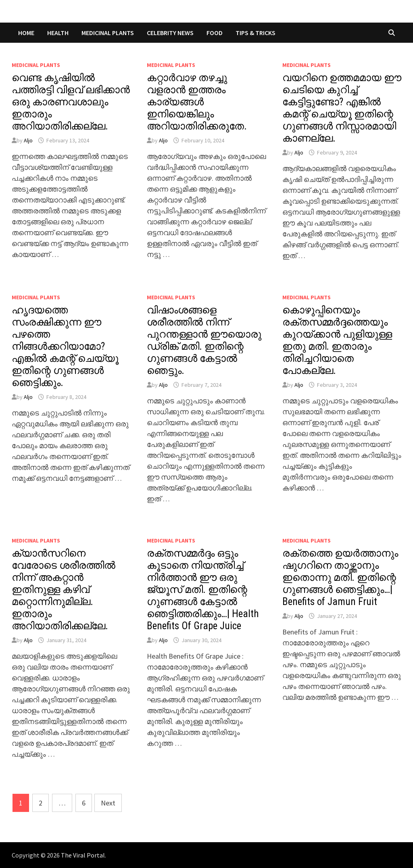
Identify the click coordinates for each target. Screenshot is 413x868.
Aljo (28, 140)
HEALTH (58, 33)
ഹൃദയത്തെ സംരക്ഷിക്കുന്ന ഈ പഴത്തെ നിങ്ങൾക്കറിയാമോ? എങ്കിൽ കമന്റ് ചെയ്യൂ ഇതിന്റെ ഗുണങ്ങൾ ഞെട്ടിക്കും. (65, 346)
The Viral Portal (83, 855)
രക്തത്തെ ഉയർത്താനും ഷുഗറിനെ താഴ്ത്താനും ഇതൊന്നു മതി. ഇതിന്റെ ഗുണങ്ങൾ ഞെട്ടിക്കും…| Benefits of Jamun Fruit (340, 577)
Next (108, 803)
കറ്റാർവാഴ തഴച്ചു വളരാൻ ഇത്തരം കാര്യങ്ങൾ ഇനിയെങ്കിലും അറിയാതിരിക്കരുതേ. (197, 102)
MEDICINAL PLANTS (108, 33)
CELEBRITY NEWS (170, 33)
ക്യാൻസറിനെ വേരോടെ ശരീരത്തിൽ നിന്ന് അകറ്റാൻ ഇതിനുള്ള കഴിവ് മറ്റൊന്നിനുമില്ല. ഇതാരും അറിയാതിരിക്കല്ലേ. (64, 589)
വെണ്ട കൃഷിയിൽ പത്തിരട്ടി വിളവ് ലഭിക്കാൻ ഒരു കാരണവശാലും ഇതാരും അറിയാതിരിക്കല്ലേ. (71, 102)
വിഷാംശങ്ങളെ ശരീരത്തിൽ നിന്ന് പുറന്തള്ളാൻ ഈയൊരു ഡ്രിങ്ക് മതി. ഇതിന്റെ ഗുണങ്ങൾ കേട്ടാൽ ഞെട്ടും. (204, 340)
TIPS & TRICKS (256, 33)
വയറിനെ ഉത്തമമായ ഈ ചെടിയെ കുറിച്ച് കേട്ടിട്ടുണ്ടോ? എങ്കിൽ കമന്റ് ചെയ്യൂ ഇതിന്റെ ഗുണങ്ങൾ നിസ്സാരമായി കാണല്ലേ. (342, 108)
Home (26, 33)
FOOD (215, 33)
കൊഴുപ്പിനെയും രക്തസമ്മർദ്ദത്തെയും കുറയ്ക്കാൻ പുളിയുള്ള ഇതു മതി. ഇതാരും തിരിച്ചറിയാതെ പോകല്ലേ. (337, 340)
